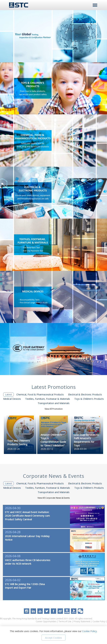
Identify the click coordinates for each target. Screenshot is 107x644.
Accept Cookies (53, 638)
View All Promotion (54, 409)
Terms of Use (65, 621)
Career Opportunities (46, 621)
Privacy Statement (82, 621)
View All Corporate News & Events (54, 498)
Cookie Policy (99, 621)
